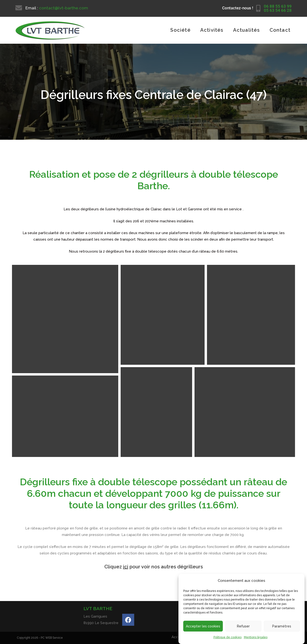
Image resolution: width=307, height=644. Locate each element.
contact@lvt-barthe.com (64, 8)
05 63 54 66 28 (278, 10)
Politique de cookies (227, 637)
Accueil (178, 637)
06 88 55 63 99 (278, 6)
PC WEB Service (52, 638)
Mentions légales (256, 637)
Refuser (243, 626)
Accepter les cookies (203, 626)
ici (126, 567)
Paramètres (282, 626)
